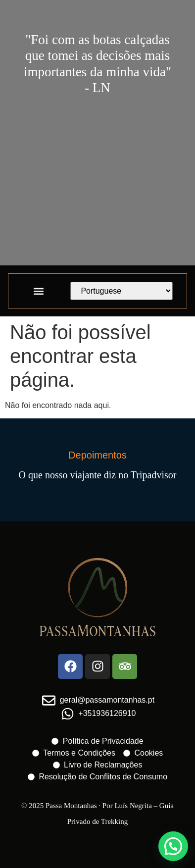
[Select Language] (122, 291)
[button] (38, 291)
